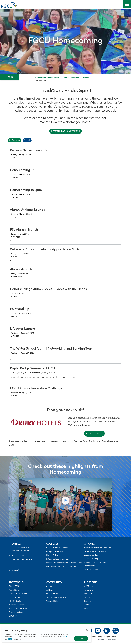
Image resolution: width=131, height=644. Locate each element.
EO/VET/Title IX (112, 640)
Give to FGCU (52, 594)
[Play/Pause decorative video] (126, 69)
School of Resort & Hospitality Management (96, 564)
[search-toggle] (118, 4)
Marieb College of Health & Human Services (61, 564)
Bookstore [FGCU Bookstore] (88, 594)
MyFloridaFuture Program (20, 609)
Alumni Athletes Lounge (28, 210)
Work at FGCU (53, 601)
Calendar (87, 597)
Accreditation (15, 590)
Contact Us (16, 570)
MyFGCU (88, 609)
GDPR (10, 639)
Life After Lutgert (23, 329)
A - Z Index (88, 586)
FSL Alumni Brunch (24, 230)
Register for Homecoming (65, 131)
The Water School (91, 570)
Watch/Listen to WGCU (57, 597)
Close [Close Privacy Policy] (87, 630)
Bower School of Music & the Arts (98, 548)
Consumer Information (19, 594)
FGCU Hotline (15, 597)
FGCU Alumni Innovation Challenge (36, 388)
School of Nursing (91, 559)
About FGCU (15, 586)
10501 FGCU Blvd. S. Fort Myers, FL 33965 (21, 549)
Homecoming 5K (22, 170)
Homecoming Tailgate (26, 190)
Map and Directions (17, 605)
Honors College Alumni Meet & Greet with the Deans (48, 289)
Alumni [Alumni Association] (49, 586)
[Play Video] (65, 500)
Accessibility (100, 640)
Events (86, 78)
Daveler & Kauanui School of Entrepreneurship (96, 553)
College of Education (55, 552)
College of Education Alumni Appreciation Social (45, 249)
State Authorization (17, 612)
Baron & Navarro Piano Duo (30, 150)
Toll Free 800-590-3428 (23, 560)
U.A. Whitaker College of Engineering (62, 570)
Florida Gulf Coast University (47, 78)
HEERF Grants (15, 601)
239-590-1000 (18, 556)
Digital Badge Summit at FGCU (32, 368)
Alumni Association (71, 78)
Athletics (50, 590)
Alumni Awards (21, 269)
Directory (88, 601)
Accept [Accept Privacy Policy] (81, 639)
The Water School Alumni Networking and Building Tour (51, 349)
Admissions (88, 590)
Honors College (53, 555)
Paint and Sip (20, 309)
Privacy (65, 637)
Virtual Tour (14, 616)
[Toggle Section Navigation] (9, 77)
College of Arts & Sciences (57, 548)
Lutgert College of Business (58, 559)
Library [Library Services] (87, 605)
